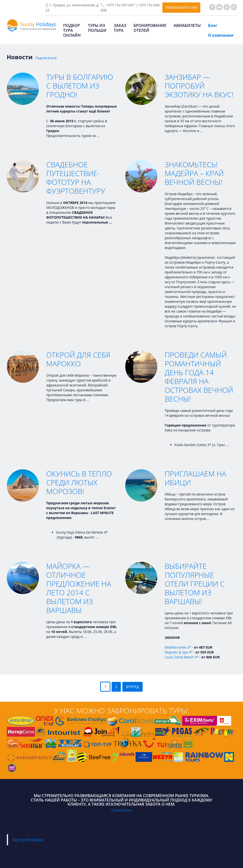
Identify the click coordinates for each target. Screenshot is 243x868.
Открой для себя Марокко (78, 359)
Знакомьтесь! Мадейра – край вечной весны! (194, 173)
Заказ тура (120, 28)
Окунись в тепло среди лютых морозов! (79, 482)
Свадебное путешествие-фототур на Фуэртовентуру (76, 178)
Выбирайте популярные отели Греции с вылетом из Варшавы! (195, 584)
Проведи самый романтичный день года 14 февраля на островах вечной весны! (199, 377)
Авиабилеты (187, 25)
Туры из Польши (97, 28)
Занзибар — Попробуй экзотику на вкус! (199, 86)
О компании (221, 35)
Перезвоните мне (181, 7)
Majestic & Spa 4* (179, 652)
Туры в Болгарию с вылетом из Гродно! (80, 86)
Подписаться (46, 58)
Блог (213, 25)
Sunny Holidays (28, 840)
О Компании (121, 810)
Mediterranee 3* (178, 647)
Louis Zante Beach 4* (181, 657)
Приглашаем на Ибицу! (195, 478)
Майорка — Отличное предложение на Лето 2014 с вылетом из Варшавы (79, 588)
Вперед (132, 687)
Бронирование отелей (150, 28)
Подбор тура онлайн (72, 30)
